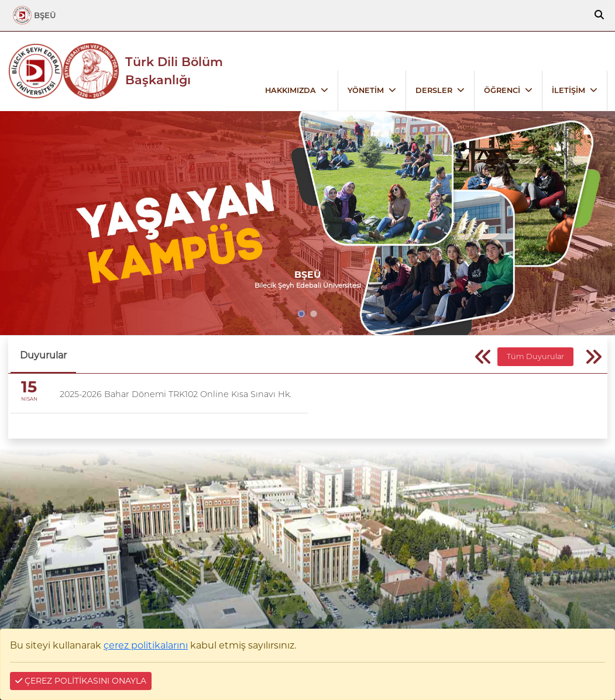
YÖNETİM (366, 90)
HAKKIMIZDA (291, 90)
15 (29, 387)
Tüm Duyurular (535, 356)
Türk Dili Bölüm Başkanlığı (174, 71)
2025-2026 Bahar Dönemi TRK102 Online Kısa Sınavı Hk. (176, 394)
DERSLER (434, 90)
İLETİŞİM (568, 90)
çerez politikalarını (146, 645)
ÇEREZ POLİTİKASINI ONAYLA (81, 681)
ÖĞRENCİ (502, 90)
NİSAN (29, 399)
